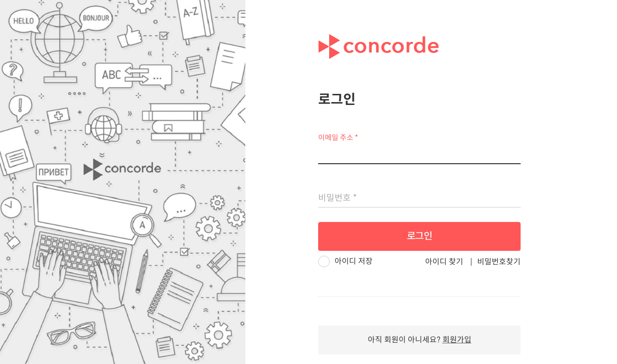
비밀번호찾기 (499, 262)
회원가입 (457, 340)
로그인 (420, 236)
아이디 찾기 (444, 262)
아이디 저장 (354, 261)
